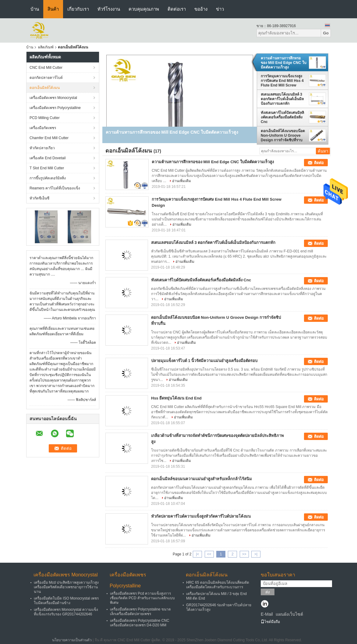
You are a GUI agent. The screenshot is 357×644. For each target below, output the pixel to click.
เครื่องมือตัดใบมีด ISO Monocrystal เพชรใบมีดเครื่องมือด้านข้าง (66, 601)
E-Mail (267, 614)
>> (244, 554)
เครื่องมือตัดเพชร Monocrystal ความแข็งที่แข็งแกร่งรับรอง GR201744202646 (66, 612)
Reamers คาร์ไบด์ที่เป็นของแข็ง (55, 188)
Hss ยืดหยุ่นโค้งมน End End (176, 398)
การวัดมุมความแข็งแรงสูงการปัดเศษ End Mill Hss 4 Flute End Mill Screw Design (282, 81)
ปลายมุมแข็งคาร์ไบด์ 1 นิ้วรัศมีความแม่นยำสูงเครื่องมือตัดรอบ (204, 361)
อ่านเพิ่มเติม (182, 181)
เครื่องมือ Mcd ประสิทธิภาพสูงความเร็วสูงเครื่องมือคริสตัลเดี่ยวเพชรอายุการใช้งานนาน (66, 587)
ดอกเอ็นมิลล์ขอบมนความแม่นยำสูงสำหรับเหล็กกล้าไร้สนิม (201, 479)
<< (209, 554)
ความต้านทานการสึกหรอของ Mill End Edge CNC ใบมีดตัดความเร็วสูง (284, 63)
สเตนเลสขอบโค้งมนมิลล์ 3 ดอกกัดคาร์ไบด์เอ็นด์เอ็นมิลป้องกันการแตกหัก (282, 99)
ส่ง (268, 592)
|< (197, 554)
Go (326, 33)
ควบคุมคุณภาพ (144, 9)
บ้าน (35, 9)
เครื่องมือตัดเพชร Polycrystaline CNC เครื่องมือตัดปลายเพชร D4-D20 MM (140, 623)
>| (256, 554)
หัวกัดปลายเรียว (42, 148)
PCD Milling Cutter (45, 118)
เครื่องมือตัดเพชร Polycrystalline (55, 108)
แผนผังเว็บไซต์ (289, 614)
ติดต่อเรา (177, 9)
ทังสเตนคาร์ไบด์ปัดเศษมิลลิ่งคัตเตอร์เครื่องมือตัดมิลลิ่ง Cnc (282, 117)
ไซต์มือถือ (270, 622)
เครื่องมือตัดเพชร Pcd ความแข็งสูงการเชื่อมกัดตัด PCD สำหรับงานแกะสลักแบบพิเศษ (142, 598)
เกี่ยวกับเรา (78, 9)
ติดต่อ (319, 163)
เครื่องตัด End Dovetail (48, 158)
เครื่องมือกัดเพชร (43, 128)
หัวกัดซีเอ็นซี (39, 198)
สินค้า (53, 9)
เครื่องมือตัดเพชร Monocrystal (53, 98)
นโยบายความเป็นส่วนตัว (72, 640)
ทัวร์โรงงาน (109, 9)
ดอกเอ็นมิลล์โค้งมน (45, 88)
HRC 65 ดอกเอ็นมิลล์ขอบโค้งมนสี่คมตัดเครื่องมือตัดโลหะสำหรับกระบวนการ (218, 585)
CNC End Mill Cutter (46, 68)
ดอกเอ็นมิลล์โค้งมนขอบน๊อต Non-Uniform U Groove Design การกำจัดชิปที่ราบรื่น (283, 135)
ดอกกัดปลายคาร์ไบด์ (46, 78)
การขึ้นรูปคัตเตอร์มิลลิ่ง (48, 178)
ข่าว (220, 9)
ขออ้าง (201, 9)
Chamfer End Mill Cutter (49, 138)
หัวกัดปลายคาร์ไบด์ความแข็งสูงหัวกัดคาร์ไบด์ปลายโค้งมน (201, 516)
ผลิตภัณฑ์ (46, 47)
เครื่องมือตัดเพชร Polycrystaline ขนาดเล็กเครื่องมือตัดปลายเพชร (140, 612)
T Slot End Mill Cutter (47, 168)
